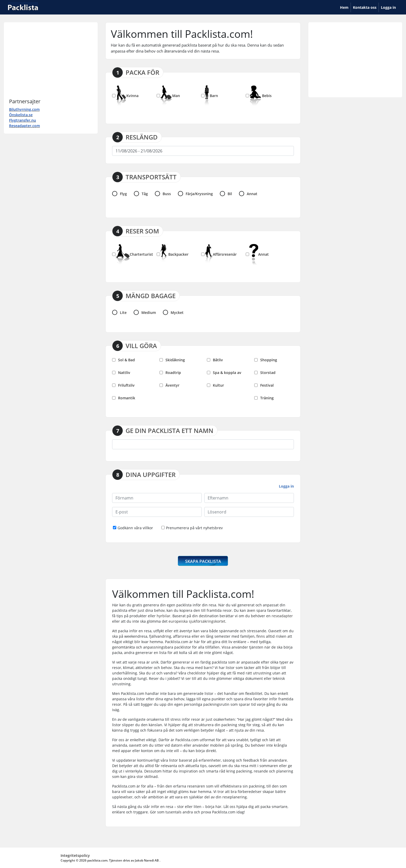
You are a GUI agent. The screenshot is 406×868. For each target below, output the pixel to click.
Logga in (388, 7)
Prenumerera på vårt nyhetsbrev (192, 528)
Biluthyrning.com (24, 109)
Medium (145, 312)
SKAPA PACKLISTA (203, 561)
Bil (226, 194)
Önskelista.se (21, 115)
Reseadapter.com (24, 126)
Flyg (119, 194)
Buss (163, 194)
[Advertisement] (51, 60)
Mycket (173, 312)
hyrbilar (164, 616)
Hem (345, 7)
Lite (119, 312)
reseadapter (282, 616)
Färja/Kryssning (195, 194)
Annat (248, 194)
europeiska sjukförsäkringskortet (197, 621)
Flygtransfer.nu (23, 120)
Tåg (141, 194)
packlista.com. (98, 860)
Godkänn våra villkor (133, 528)
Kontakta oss (365, 7)
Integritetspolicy (75, 855)
